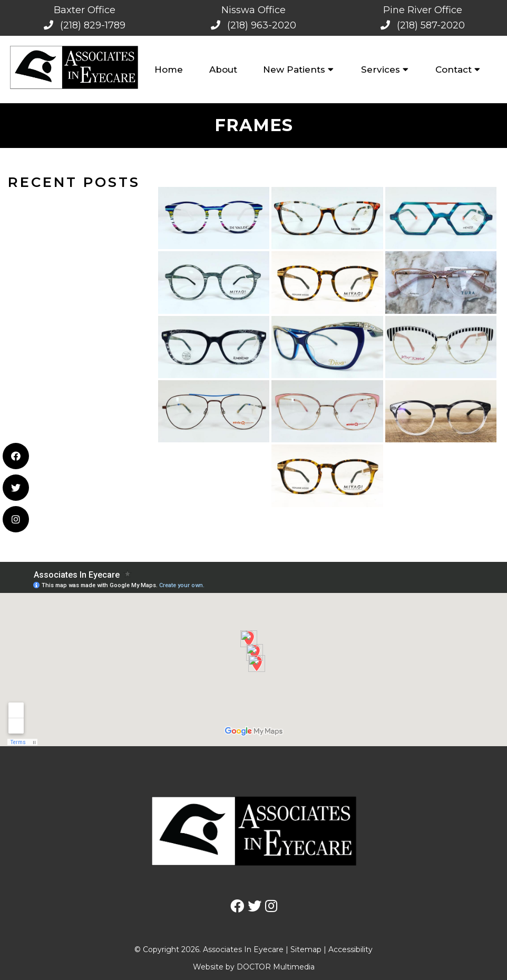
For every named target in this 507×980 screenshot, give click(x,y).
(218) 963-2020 (262, 25)
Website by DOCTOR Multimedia (254, 967)
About (223, 70)
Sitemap (306, 949)
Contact (454, 70)
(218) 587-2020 (431, 25)
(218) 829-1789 (93, 25)
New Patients (294, 70)
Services (381, 70)
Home (169, 70)
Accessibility (350, 949)
